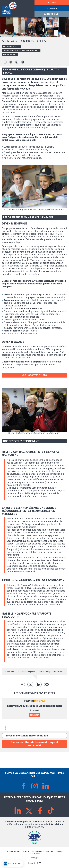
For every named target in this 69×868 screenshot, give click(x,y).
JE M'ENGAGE (52, 8)
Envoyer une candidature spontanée (27, 735)
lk (17, 62)
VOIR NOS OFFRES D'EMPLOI (35, 375)
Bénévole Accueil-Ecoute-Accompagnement (34, 706)
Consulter (34, 715)
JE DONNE (52, 3)
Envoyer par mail (23, 62)
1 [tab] (5, 726)
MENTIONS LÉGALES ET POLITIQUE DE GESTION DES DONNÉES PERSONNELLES (35, 852)
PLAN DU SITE (34, 863)
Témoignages (9, 55)
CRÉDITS (34, 858)
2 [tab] (5, 727)
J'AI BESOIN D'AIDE (52, 14)
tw (11, 62)
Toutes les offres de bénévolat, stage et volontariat (34, 744)
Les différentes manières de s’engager (20, 51)
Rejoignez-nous (10, 47)
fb (5, 62)
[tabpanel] (34, 708)
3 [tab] (5, 728)
